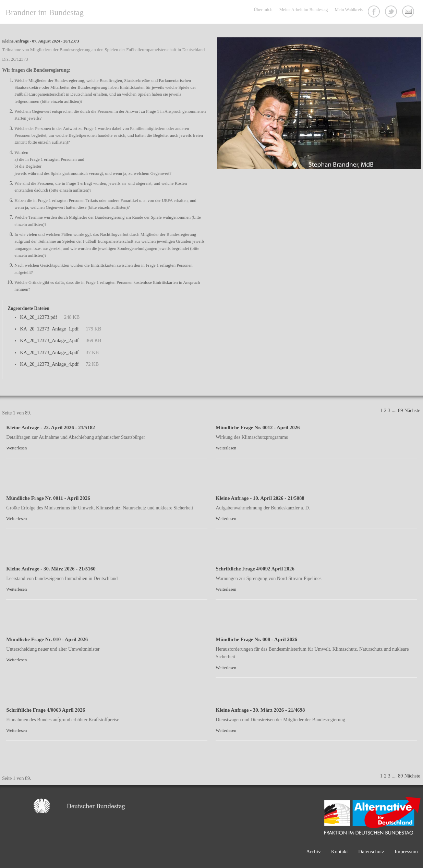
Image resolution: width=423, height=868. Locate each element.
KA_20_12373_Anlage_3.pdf (49, 352)
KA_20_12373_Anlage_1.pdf (49, 329)
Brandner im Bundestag (45, 12)
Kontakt (409, 12)
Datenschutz (371, 851)
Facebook (375, 12)
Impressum (406, 851)
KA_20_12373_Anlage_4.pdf (49, 364)
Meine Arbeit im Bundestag (304, 10)
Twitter (392, 12)
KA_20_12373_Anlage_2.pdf (49, 340)
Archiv (313, 851)
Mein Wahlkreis (349, 10)
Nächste (412, 410)
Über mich (263, 10)
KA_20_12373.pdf (38, 317)
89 (400, 410)
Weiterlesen (16, 448)
